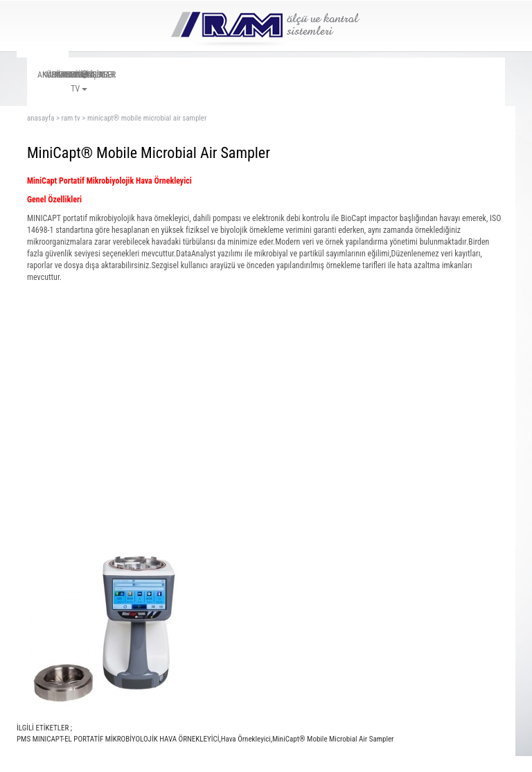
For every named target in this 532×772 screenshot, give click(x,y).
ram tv (71, 118)
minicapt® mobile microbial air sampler (147, 118)
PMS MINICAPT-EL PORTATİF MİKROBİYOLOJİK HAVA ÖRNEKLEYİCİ (118, 739)
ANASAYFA (41, 118)
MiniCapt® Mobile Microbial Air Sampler (333, 739)
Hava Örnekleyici (246, 739)
